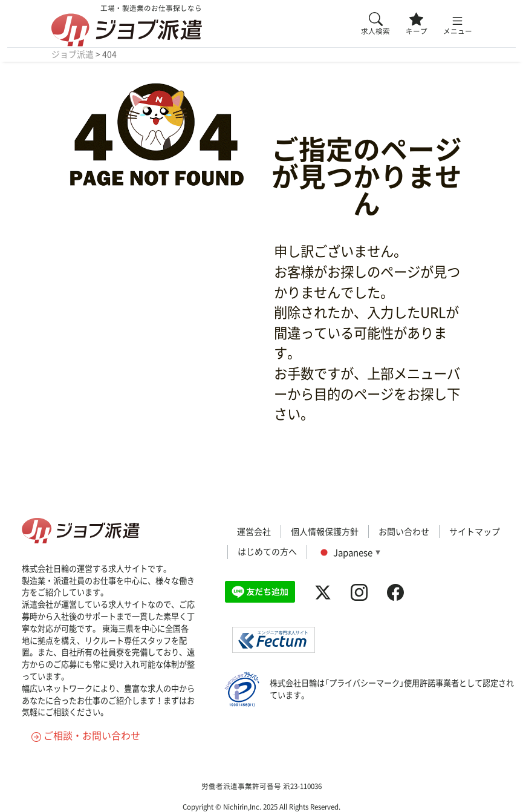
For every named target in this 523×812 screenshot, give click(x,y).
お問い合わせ (404, 531)
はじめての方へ (267, 551)
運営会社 (254, 531)
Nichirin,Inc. (242, 807)
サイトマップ (475, 531)
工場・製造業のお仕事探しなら (127, 25)
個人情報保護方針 (325, 531)
